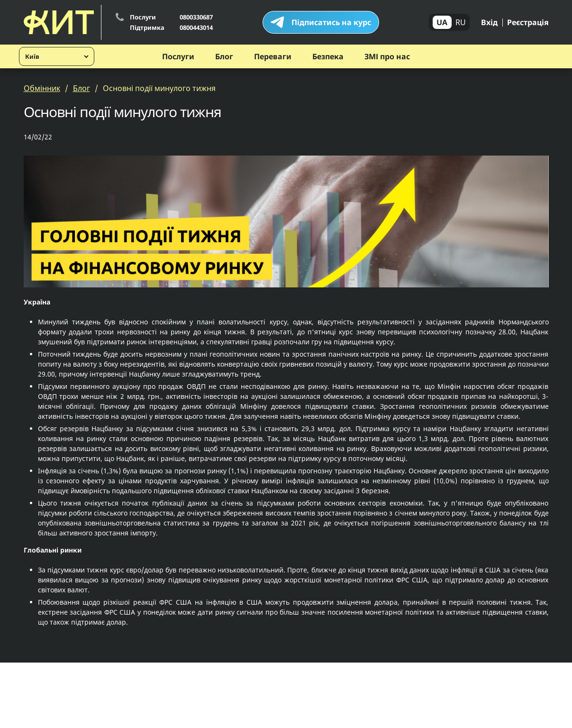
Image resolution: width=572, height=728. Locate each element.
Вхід (489, 22)
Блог (224, 56)
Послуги (178, 56)
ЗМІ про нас (387, 56)
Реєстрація (528, 22)
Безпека (328, 56)
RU (461, 22)
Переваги (273, 56)
